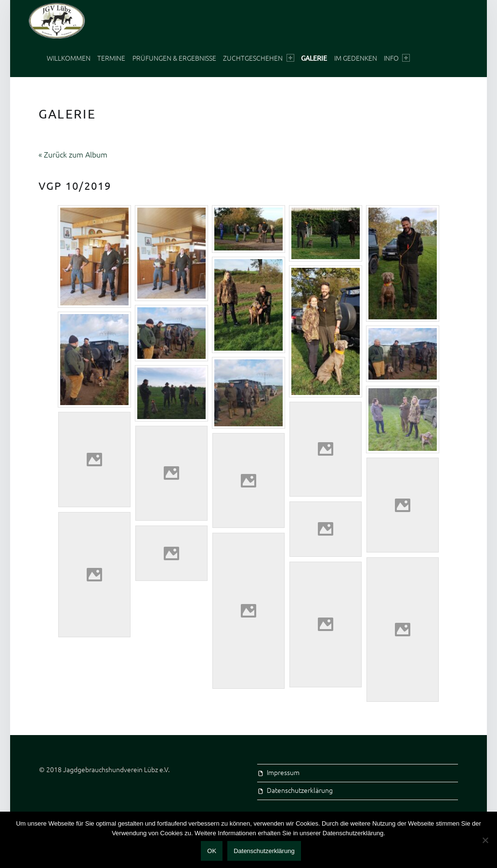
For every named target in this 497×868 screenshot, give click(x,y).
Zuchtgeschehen (258, 58)
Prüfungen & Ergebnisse (174, 58)
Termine (111, 58)
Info (397, 58)
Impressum (283, 772)
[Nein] (485, 840)
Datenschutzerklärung (300, 790)
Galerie (314, 58)
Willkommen (69, 58)
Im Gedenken (356, 58)
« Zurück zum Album (73, 154)
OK (212, 851)
